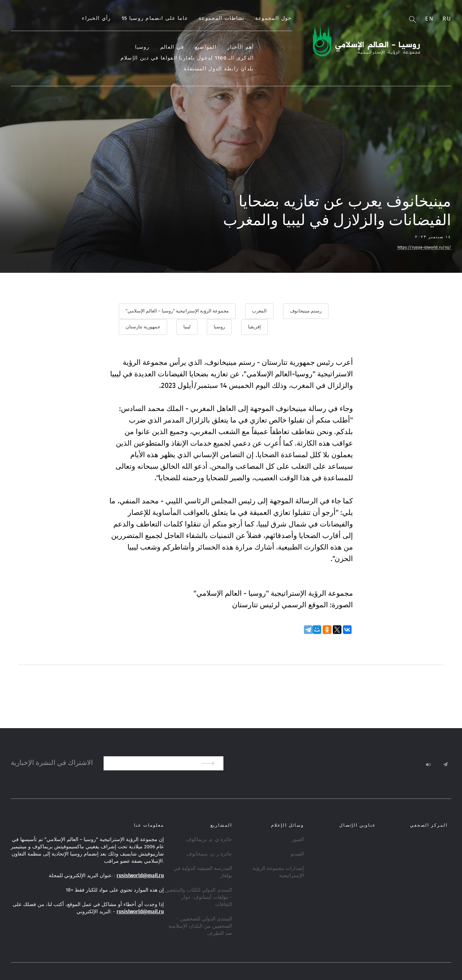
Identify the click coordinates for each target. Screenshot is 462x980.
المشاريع (221, 824)
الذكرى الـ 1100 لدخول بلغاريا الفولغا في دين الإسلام (217, 58)
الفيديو (297, 853)
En (429, 19)
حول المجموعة (303, 18)
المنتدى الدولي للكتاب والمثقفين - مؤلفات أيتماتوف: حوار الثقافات (199, 897)
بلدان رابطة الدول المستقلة (104, 58)
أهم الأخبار (270, 47)
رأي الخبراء (126, 18)
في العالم (202, 47)
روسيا (172, 47)
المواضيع (235, 47)
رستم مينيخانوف (306, 311)
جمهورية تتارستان (143, 327)
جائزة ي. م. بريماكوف (209, 839)
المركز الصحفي (429, 824)
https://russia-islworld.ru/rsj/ (424, 247)
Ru (447, 19)
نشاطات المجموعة (251, 18)
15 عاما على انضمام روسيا (184, 18)
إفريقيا (254, 327)
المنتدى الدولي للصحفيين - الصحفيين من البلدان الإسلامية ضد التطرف (200, 926)
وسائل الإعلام (287, 824)
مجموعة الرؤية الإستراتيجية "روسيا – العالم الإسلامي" (177, 311)
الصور (298, 839)
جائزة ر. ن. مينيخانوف (209, 853)
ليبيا (187, 327)
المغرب (259, 311)
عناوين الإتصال (358, 824)
